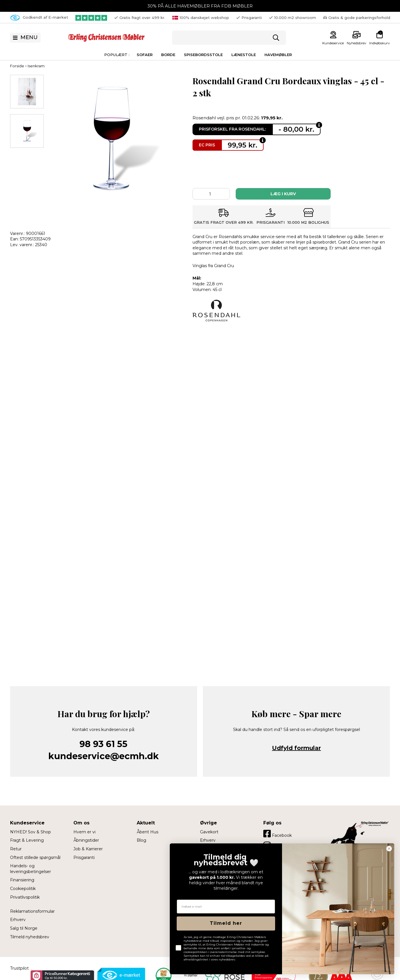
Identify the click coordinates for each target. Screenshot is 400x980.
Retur (16, 849)
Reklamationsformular (32, 911)
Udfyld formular (296, 748)
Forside (17, 66)
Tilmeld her (226, 923)
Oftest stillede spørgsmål (35, 857)
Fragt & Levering (27, 840)
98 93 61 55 (103, 744)
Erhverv (18, 920)
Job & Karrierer (88, 849)
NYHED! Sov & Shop (31, 832)
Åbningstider (86, 840)
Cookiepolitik (23, 889)
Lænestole (244, 55)
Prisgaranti (84, 857)
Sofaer (145, 55)
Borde (168, 55)
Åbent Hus (147, 832)
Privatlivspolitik (25, 897)
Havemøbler (278, 55)
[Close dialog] (389, 849)
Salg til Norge (24, 928)
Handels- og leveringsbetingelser (31, 869)
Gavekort (209, 832)
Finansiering (22, 880)
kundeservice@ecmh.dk (104, 756)
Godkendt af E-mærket (39, 18)
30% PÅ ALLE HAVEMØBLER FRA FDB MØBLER (200, 6)
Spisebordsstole (203, 55)
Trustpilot (19, 968)
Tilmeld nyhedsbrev (30, 937)
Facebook (278, 834)
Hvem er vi (84, 832)
